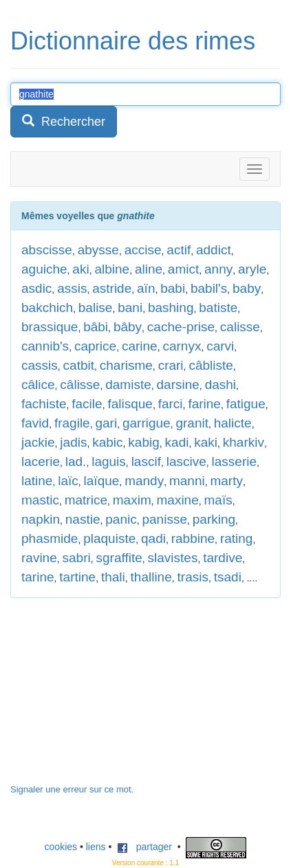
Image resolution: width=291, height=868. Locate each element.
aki (80, 269)
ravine (39, 558)
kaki (206, 442)
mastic (40, 500)
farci (171, 404)
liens (96, 847)
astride (112, 288)
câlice (38, 385)
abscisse (47, 250)
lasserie (234, 461)
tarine (38, 577)
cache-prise (181, 327)
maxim (132, 500)
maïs (218, 500)
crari (171, 365)
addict (214, 250)
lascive (186, 461)
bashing (171, 308)
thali (113, 577)
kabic (107, 442)
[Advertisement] (114, 698)
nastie (83, 519)
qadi (153, 538)
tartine (77, 577)
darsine (178, 385)
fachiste (44, 404)
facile (87, 404)
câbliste (211, 365)
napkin (41, 519)
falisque (130, 404)
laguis (109, 461)
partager (144, 847)
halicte (233, 423)
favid (35, 423)
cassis (40, 365)
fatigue (246, 404)
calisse (240, 327)
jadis (73, 442)
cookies (61, 847)
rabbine (193, 538)
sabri (77, 558)
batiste (218, 308)
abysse (98, 250)
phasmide (50, 538)
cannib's (45, 346)
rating (237, 538)
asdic (36, 288)
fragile (72, 423)
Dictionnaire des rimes (133, 41)
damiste (128, 385)
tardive (223, 558)
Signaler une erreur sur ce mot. (72, 789)
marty (226, 481)
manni (187, 481)
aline (149, 269)
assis (72, 288)
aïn (146, 288)
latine (37, 481)
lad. (76, 461)
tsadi (228, 577)
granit (192, 423)
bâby (128, 327)
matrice (86, 500)
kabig (143, 442)
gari (106, 423)
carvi (220, 346)
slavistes (173, 558)
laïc (68, 481)
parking (214, 519)
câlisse (80, 385)
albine (112, 269)
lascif (146, 461)
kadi (177, 442)
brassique (50, 327)
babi (173, 288)
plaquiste (109, 538)
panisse (164, 519)
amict (183, 269)
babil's (209, 288)
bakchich (47, 308)
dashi (220, 385)
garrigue (147, 423)
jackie (38, 442)
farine (204, 404)
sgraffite (119, 558)
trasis (193, 577)
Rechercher (64, 121)
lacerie (41, 461)
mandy (144, 481)
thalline (151, 577)
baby (247, 288)
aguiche (44, 269)
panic (121, 519)
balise (96, 308)
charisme (126, 365)
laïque (102, 481)
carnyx (182, 346)
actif (179, 250)
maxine (178, 500)
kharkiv (244, 442)
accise (143, 250)
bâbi (96, 327)
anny (218, 269)
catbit (79, 365)
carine (140, 346)
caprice (95, 346)
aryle (252, 269)
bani (130, 308)
